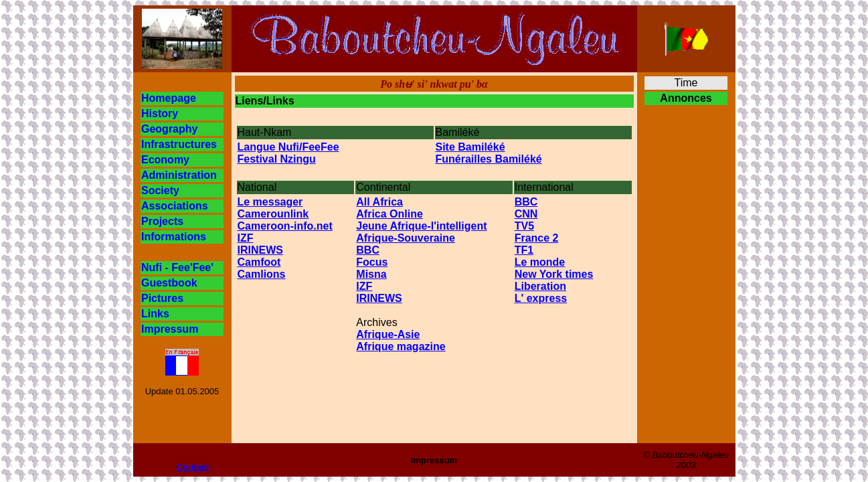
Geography (169, 129)
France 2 (537, 238)
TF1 (524, 250)
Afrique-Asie (388, 334)
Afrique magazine (401, 346)
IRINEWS (260, 250)
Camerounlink (273, 214)
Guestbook (169, 283)
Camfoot (259, 262)
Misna (371, 274)
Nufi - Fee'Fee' (177, 267)
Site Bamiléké (470, 147)
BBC (368, 250)
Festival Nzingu (277, 159)
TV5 (524, 226)
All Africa (379, 202)
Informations (174, 237)
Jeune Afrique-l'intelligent (421, 226)
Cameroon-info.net (285, 226)
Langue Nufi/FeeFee (288, 147)
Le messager (270, 202)
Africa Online (389, 214)
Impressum (170, 329)
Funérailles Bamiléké (489, 159)
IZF (246, 238)
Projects (162, 221)
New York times (554, 274)
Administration (179, 175)
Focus (372, 262)
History (160, 113)
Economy (165, 160)
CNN (526, 214)
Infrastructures (179, 144)
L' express (541, 298)
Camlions (262, 274)
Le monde (540, 262)
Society (160, 190)
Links (155, 314)
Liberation (540, 286)
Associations (175, 206)
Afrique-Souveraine (406, 238)
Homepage (169, 98)
